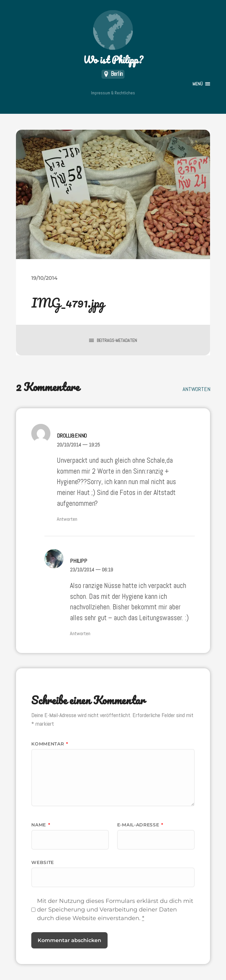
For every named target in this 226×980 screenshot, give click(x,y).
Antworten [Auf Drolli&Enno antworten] (67, 519)
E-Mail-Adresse (140, 825)
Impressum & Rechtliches (113, 93)
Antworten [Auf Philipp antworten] (80, 633)
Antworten (196, 389)
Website (43, 862)
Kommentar (50, 744)
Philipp (79, 561)
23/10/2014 (91, 570)
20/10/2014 (78, 445)
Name (41, 825)
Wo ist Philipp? (113, 38)
